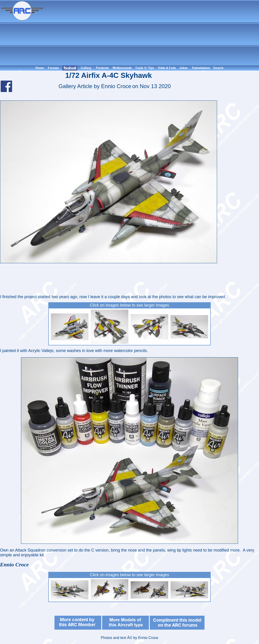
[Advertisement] (152, 33)
